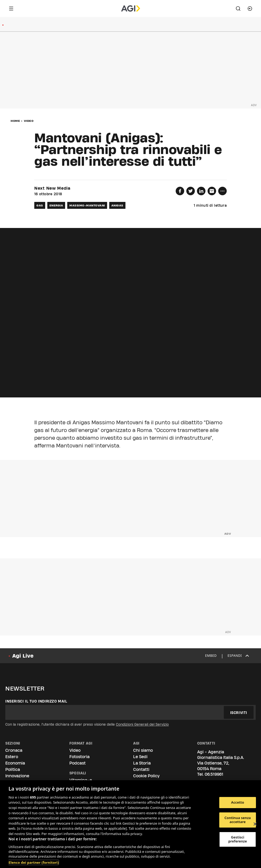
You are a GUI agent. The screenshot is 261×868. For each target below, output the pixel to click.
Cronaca (14, 750)
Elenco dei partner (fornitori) (34, 862)
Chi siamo (143, 750)
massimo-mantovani (87, 205)
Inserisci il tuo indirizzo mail (36, 701)
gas (40, 205)
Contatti (141, 769)
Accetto (238, 802)
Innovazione (17, 776)
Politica (13, 769)
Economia (15, 763)
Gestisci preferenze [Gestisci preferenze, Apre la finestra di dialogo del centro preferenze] (238, 839)
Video (29, 121)
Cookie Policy (146, 776)
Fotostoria (79, 757)
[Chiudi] (255, 824)
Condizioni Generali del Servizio (142, 724)
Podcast (77, 763)
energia (56, 205)
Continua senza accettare (237, 820)
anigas (117, 205)
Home (15, 121)
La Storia (142, 763)
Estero (12, 757)
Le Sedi (140, 757)
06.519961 (214, 774)
